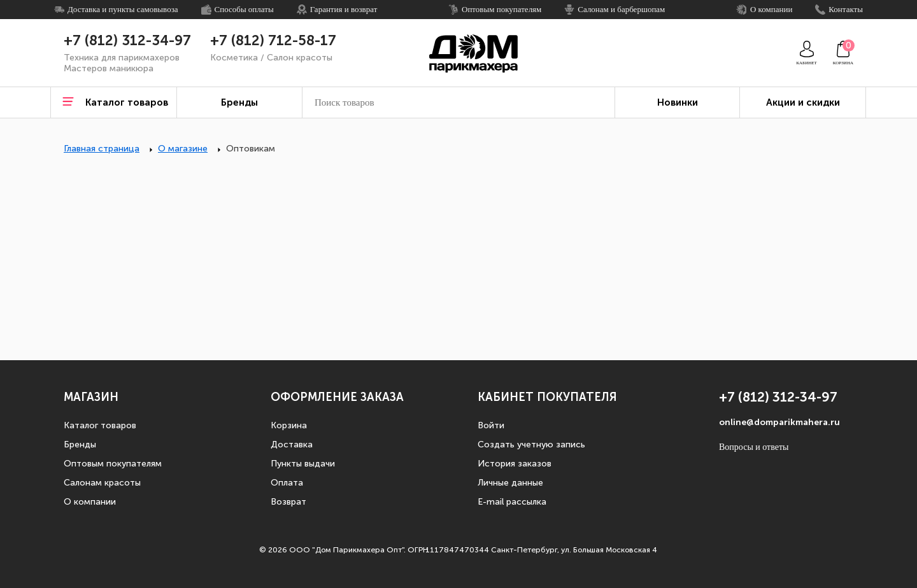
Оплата (287, 483)
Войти (491, 425)
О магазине (183, 149)
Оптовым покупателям (113, 464)
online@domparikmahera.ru (779, 422)
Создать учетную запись (531, 444)
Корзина (289, 425)
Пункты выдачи (303, 464)
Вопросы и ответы (754, 447)
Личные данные (510, 483)
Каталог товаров (100, 425)
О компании (90, 502)
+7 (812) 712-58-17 (273, 41)
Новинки (678, 102)
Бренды (80, 444)
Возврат (288, 502)
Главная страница (102, 149)
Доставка (292, 444)
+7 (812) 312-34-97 (127, 41)
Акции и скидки (803, 102)
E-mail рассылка (512, 502)
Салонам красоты (102, 483)
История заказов (515, 464)
